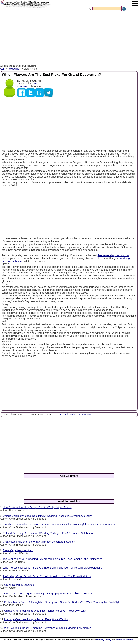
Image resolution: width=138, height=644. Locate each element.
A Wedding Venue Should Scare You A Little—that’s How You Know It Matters (47, 576)
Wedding (14, 69)
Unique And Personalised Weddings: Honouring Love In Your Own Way (45, 611)
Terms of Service (125, 640)
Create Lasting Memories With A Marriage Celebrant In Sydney (39, 542)
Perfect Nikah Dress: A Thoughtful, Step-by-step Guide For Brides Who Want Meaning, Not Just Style (62, 602)
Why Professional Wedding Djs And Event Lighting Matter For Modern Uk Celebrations (52, 568)
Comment (23, 86)
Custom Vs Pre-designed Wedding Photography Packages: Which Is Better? (48, 594)
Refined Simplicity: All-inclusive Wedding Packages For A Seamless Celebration (49, 533)
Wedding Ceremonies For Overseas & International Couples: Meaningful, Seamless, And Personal (59, 525)
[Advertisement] (69, 38)
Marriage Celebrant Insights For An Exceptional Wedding (37, 619)
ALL (2, 69)
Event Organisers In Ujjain (18, 550)
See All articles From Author (76, 415)
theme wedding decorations (113, 255)
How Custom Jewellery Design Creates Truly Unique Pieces (37, 507)
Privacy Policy (104, 640)
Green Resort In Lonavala (19, 585)
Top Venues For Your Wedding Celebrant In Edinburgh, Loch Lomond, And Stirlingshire (53, 559)
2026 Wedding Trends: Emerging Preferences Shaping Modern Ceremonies (48, 628)
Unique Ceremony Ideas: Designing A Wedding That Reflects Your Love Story (47, 516)
